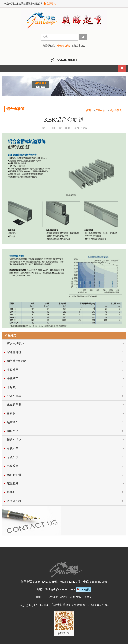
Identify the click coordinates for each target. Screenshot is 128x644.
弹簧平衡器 (14, 396)
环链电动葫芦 (64, 46)
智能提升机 (14, 352)
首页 (88, 110)
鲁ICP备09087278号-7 (96, 605)
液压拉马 (13, 484)
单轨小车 (13, 448)
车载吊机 (13, 457)
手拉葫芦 (13, 370)
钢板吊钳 (13, 431)
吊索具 (11, 414)
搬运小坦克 (79, 46)
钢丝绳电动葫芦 (17, 361)
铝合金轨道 (116, 110)
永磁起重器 (14, 405)
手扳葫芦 (13, 379)
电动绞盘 (13, 466)
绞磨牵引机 (14, 501)
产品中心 (100, 110)
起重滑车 (13, 422)
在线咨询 (50, 4)
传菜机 (11, 492)
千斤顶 (11, 387)
